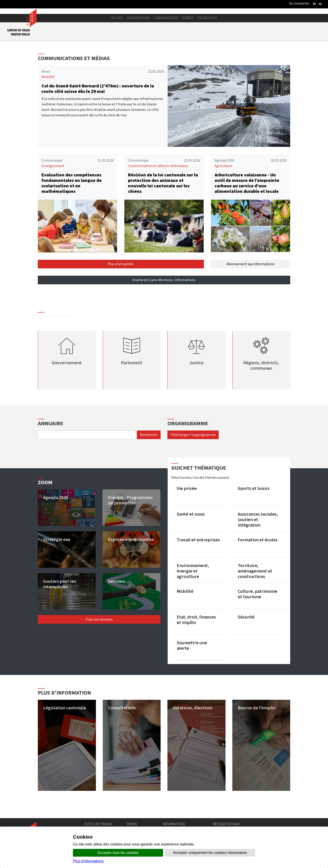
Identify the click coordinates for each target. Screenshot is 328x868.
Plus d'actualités (121, 264)
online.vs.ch (207, 18)
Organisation (138, 18)
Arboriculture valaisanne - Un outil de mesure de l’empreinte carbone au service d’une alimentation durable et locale (247, 183)
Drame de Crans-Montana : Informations (164, 280)
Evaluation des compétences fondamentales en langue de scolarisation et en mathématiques (72, 183)
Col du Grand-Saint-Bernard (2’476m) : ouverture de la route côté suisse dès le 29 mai (98, 89)
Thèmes (187, 18)
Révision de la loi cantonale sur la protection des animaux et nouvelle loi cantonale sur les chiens (163, 183)
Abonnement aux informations (250, 264)
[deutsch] (320, 4)
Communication (165, 18)
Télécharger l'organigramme (193, 435)
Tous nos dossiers (99, 619)
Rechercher (149, 435)
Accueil (117, 18)
